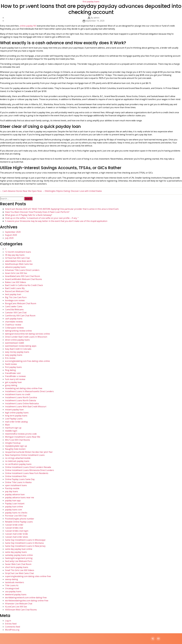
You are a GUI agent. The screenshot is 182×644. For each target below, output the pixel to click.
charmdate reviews (14, 322)
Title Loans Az (12, 585)
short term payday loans (17, 567)
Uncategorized (12, 588)
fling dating (10, 370)
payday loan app (13, 500)
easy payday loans (14, 355)
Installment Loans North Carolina (21, 397)
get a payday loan (13, 382)
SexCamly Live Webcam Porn (19, 561)
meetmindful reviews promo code (21, 434)
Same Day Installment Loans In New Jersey (25, 546)
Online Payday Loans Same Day (20, 479)
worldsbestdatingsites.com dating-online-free (27, 601)
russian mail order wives (17, 537)
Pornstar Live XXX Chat (16, 516)
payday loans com (13, 510)
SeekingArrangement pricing (19, 558)
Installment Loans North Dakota (20, 400)
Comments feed (13, 627)
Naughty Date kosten (15, 449)
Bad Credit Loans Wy (15, 288)
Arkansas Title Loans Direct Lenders (22, 270)
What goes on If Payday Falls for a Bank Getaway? (29, 215)
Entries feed (11, 624)
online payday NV (28, 26)
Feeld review (11, 364)
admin (96, 18)
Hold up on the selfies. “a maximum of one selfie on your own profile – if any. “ (42, 218)
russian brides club (14, 528)
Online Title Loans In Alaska (18, 482)
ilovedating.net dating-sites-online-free (24, 388)
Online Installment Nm (16, 476)
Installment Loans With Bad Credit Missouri (26, 407)
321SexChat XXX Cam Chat (17, 258)
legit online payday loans (17, 413)
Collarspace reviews (14, 328)
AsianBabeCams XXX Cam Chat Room (22, 276)
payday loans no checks (16, 513)
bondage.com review (15, 300)
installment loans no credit (18, 394)
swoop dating (12, 579)
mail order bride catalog (16, 422)
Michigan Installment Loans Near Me (23, 437)
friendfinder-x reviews (15, 376)
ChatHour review (13, 325)
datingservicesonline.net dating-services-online (27, 334)
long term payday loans (16, 416)
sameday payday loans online (19, 555)
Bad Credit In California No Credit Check (24, 285)
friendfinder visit (13, 373)
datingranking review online (18, 331)
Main (7, 425)
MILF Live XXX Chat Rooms (18, 440)
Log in (8, 621)
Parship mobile (12, 488)
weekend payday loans (16, 594)
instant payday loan (14, 410)
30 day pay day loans (15, 255)
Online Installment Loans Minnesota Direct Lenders (30, 470)
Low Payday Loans (14, 419)
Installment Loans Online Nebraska (22, 403)
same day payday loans (16, 552)
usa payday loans (13, 591)
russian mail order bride (16, 534)
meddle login (11, 431)
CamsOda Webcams (14, 309)
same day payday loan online (19, 549)
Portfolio (141, 5)
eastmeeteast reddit (15, 343)
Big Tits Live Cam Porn (16, 297)
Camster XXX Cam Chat (16, 313)
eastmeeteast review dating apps (21, 346)
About (119, 5)
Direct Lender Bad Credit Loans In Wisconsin (26, 337)
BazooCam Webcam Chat (17, 291)
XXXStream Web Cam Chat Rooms (21, 610)
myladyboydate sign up (16, 446)
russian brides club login (17, 531)
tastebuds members (15, 582)
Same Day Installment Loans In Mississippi (25, 540)
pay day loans (12, 491)
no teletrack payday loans (17, 461)
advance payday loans (15, 267)
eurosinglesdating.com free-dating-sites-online (27, 361)
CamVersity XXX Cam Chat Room (20, 316)
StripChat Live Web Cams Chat (19, 573)
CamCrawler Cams (14, 306)
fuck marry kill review (15, 379)
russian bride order (14, 525)
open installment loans (16, 485)
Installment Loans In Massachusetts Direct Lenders (29, 391)
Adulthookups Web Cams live (19, 264)
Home (110, 5)
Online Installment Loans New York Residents (27, 473)
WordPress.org (12, 630)
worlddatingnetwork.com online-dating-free (26, 598)
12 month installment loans (18, 252)
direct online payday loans (17, 340)
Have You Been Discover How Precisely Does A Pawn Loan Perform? (37, 212)
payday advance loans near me (20, 497)
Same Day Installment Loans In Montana (24, 543)
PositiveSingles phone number (20, 519)
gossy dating (11, 385)
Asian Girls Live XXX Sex (16, 273)
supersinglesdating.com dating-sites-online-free (28, 576)
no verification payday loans (18, 464)
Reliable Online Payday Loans (19, 522)
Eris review (10, 358)
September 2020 (13, 232)
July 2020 (9, 238)
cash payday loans (14, 319)
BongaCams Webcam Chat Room (21, 303)
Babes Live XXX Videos (16, 282)
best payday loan (13, 294)
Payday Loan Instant (15, 504)
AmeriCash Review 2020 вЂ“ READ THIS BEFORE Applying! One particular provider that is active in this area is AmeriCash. (62, 209)
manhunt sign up (13, 428)
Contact (153, 5)
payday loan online (14, 507)
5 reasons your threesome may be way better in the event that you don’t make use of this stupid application (56, 221)
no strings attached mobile (18, 458)
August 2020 (11, 235)
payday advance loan (15, 494)
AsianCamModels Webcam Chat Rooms (24, 279)
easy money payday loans (17, 352)
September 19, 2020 (95, 21)
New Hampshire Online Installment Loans (25, 455)
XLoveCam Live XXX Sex (16, 607)
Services (130, 5)
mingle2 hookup (13, 443)
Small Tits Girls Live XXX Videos (20, 570)
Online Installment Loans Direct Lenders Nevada (28, 467)
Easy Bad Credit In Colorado (18, 349)
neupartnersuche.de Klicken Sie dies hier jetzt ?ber (29, 452)
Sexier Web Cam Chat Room (18, 564)
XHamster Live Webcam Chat (19, 604)
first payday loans (13, 367)
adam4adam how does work (18, 261)
